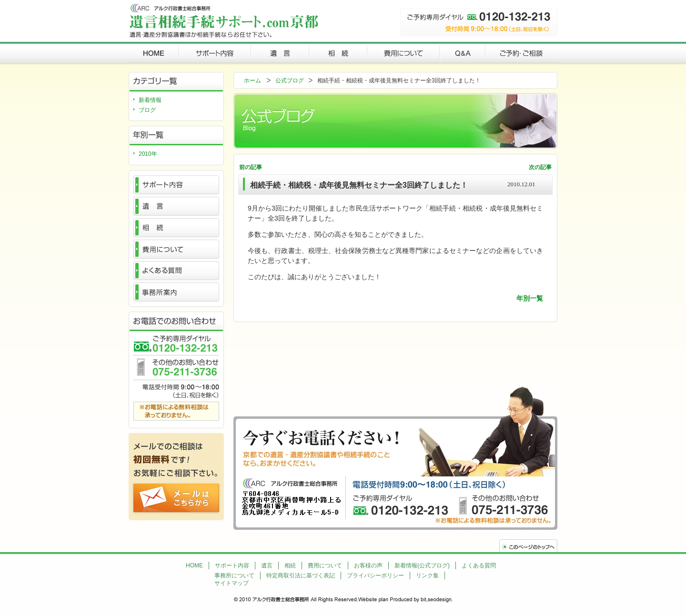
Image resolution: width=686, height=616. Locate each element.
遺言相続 (154, 52)
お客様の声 (368, 566)
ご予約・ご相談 (521, 52)
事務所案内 (176, 292)
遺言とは (176, 206)
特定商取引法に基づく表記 (301, 576)
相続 (338, 52)
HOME (194, 566)
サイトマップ (232, 583)
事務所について (234, 576)
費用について (404, 52)
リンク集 (427, 576)
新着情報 (150, 100)
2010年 (148, 154)
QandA (463, 52)
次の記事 (540, 167)
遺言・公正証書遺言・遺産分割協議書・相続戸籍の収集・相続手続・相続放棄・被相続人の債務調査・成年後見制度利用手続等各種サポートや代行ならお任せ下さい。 (223, 20)
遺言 (280, 52)
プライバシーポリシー (375, 576)
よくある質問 (176, 271)
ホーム (252, 81)
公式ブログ (290, 81)
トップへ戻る (528, 546)
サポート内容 (215, 52)
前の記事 (251, 167)
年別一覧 (530, 298)
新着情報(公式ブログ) (422, 566)
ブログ (147, 110)
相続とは (176, 228)
